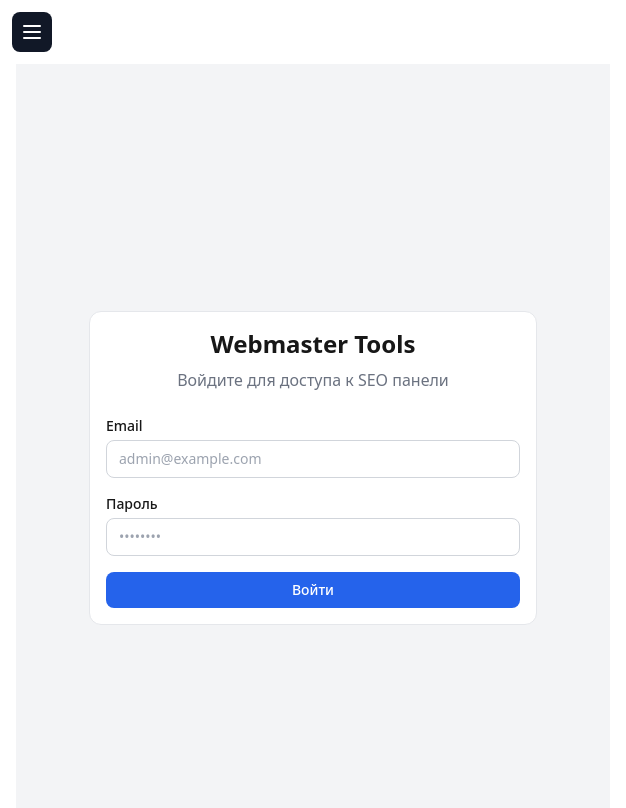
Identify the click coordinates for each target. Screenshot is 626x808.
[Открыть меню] (32, 32)
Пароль (132, 503)
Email (124, 425)
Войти (313, 589)
